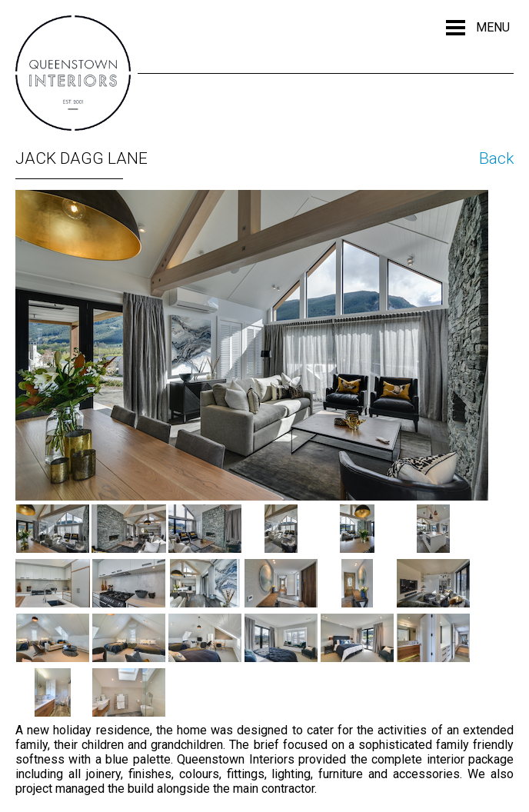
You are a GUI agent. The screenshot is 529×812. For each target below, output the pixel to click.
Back (496, 158)
